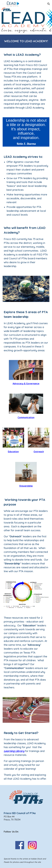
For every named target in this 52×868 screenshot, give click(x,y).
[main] (26, 41)
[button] (3, 4)
